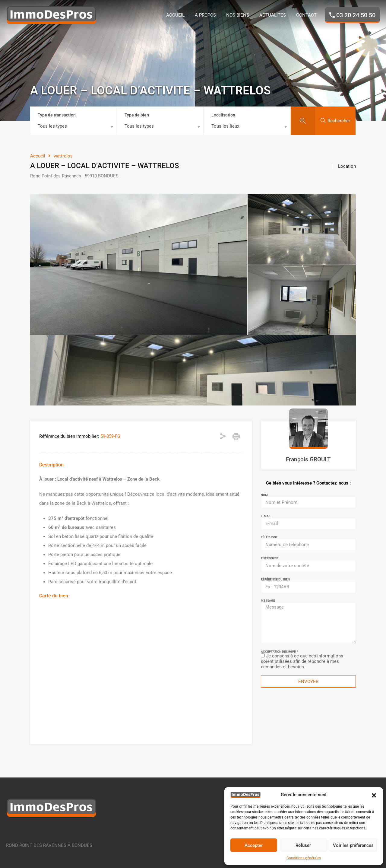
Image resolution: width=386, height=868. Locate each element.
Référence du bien (275, 580)
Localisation (223, 115)
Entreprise (270, 558)
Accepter (254, 845)
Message (268, 601)
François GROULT (308, 459)
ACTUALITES (273, 15)
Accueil (38, 156)
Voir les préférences (353, 845)
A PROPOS (205, 15)
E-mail (266, 516)
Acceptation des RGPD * (279, 652)
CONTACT (306, 15)
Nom (264, 495)
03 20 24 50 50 (356, 15)
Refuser (303, 845)
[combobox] (73, 128)
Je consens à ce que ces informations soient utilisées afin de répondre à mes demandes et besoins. (302, 661)
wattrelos (63, 156)
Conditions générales (304, 858)
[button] (374, 795)
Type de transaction (57, 115)
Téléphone (269, 537)
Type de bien (137, 115)
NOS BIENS (238, 15)
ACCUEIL (175, 15)
